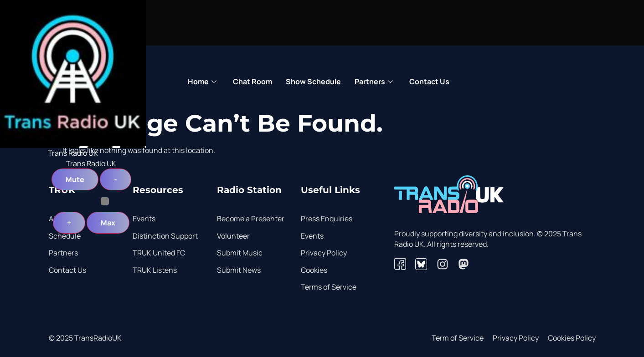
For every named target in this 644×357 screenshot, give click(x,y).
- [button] (116, 179)
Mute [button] (75, 179)
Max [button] (108, 223)
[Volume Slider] (91, 201)
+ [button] (69, 223)
